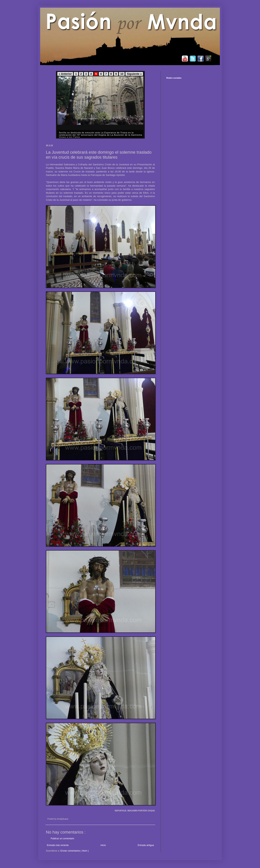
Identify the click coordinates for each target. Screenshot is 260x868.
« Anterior (65, 74)
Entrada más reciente (58, 845)
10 (122, 74)
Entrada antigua (146, 845)
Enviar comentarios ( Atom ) (75, 851)
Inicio (103, 845)
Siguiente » (134, 74)
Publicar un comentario (62, 839)
